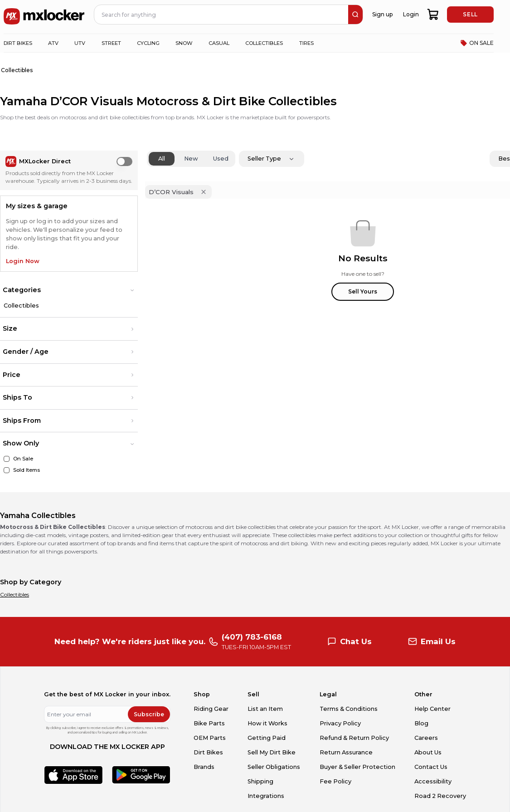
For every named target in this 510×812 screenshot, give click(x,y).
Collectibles (21, 306)
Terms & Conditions (349, 709)
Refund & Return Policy (354, 738)
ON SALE (477, 43)
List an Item (265, 709)
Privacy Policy (340, 723)
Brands (204, 767)
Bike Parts (209, 723)
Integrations (266, 796)
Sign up (382, 14)
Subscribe (149, 714)
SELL (470, 14)
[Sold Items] (7, 470)
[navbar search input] (221, 15)
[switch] (124, 161)
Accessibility (433, 781)
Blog (421, 723)
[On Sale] (7, 459)
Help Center (432, 709)
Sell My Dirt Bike (272, 752)
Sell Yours (363, 291)
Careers (426, 738)
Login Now (23, 261)
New (191, 159)
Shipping (260, 781)
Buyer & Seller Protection (357, 767)
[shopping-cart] (433, 15)
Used (221, 159)
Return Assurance (346, 752)
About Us (428, 752)
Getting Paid (267, 738)
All (162, 159)
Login (411, 14)
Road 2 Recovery (440, 796)
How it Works (267, 723)
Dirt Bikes (208, 752)
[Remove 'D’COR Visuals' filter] (204, 192)
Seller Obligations (274, 767)
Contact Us (431, 767)
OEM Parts (210, 738)
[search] (355, 15)
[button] (69, 290)
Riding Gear (211, 709)
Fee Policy (335, 781)
